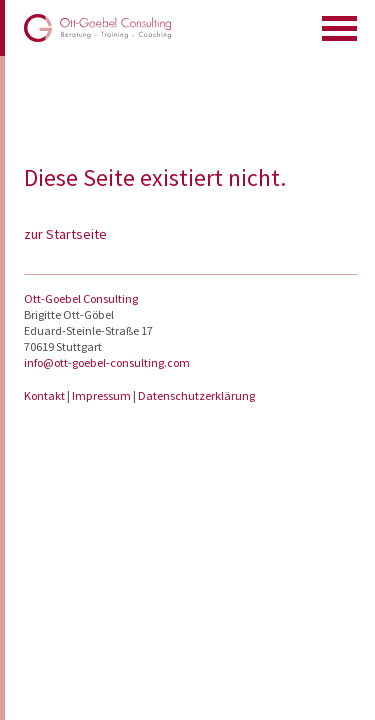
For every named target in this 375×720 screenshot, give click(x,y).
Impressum (102, 395)
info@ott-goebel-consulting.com (107, 362)
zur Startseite (65, 234)
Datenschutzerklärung (196, 395)
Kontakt (45, 395)
